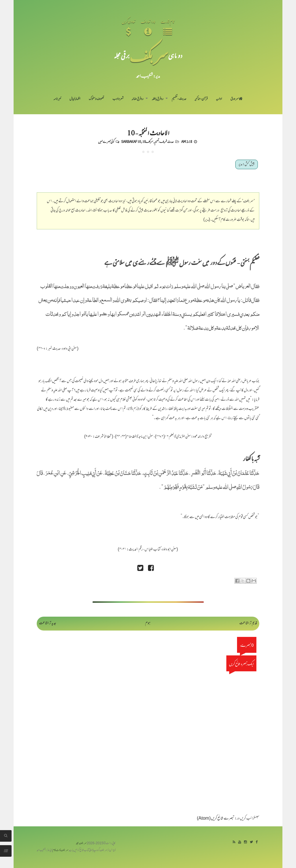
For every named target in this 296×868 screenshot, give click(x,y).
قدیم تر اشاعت (248, 623)
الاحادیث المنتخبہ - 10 (148, 132)
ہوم (148, 623)
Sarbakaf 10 (131, 141)
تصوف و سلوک (96, 99)
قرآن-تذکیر (201, 99)
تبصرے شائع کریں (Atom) (216, 819)
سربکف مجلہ (81, 844)
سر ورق (236, 99)
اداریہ (219, 99)
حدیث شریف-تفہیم (164, 141)
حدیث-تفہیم (179, 99)
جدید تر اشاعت (48, 623)
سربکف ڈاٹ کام (61, 851)
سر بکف (149, 55)
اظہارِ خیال (75, 99)
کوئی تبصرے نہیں (106, 141)
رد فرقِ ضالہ (137, 99)
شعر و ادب (118, 99)
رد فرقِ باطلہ (158, 99)
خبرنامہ (57, 99)
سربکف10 (148, 141)
